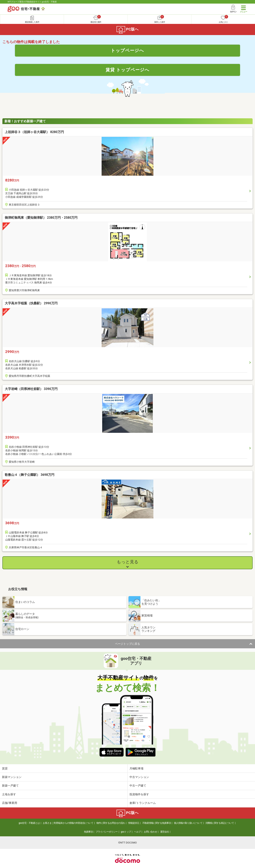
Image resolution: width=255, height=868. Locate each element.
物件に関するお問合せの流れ (111, 823)
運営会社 (165, 832)
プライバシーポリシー (107, 832)
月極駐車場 (136, 768)
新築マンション (12, 777)
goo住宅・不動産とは (29, 823)
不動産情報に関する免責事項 (156, 823)
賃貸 (5, 768)
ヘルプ (137, 832)
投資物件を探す (139, 794)
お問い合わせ (150, 832)
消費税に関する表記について (220, 823)
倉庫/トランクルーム (143, 803)
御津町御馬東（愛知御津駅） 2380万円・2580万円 (41, 218)
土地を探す (9, 794)
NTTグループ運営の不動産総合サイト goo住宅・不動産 (32, 2)
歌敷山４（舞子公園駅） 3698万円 (30, 475)
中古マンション (139, 777)
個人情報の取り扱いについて (188, 823)
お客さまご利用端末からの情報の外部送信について (68, 823)
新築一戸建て (10, 786)
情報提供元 (134, 823)
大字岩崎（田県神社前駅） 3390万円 (31, 389)
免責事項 (88, 832)
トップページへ (127, 50)
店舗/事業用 (10, 803)
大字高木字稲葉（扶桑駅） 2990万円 (31, 303)
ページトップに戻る (127, 644)
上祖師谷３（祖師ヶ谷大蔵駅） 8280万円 (34, 132)
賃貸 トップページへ (127, 70)
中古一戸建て (138, 786)
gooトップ (126, 832)
